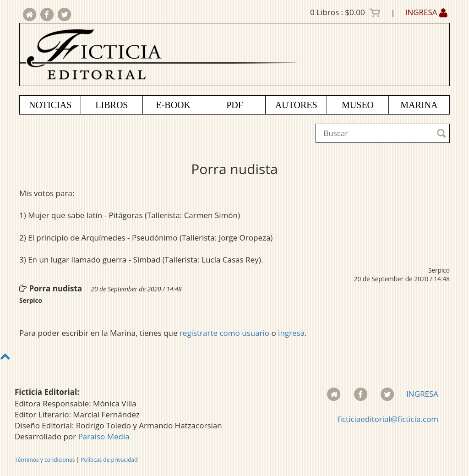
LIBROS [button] (112, 105)
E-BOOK (173, 105)
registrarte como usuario (224, 333)
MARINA (419, 105)
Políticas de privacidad (109, 460)
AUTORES (296, 105)
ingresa (291, 333)
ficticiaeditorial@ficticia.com (388, 419)
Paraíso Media (104, 436)
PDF (235, 105)
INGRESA (426, 12)
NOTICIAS (50, 105)
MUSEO (358, 105)
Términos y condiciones (45, 460)
